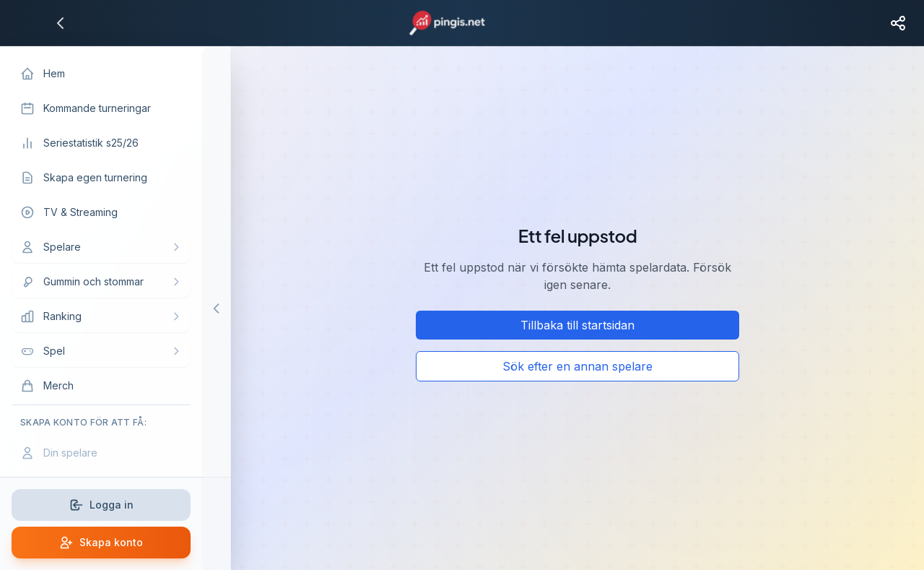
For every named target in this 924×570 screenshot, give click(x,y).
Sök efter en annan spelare (577, 366)
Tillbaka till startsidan (577, 325)
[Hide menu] (217, 308)
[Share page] (898, 23)
